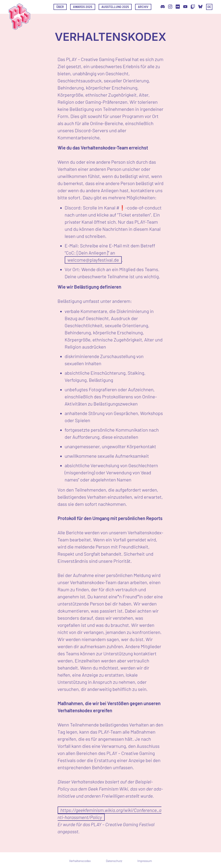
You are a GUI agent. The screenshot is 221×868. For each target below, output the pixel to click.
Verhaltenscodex (80, 861)
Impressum (145, 861)
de (209, 7)
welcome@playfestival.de (93, 260)
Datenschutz (114, 861)
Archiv (143, 7)
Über (60, 7)
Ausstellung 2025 (115, 7)
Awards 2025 (83, 7)
